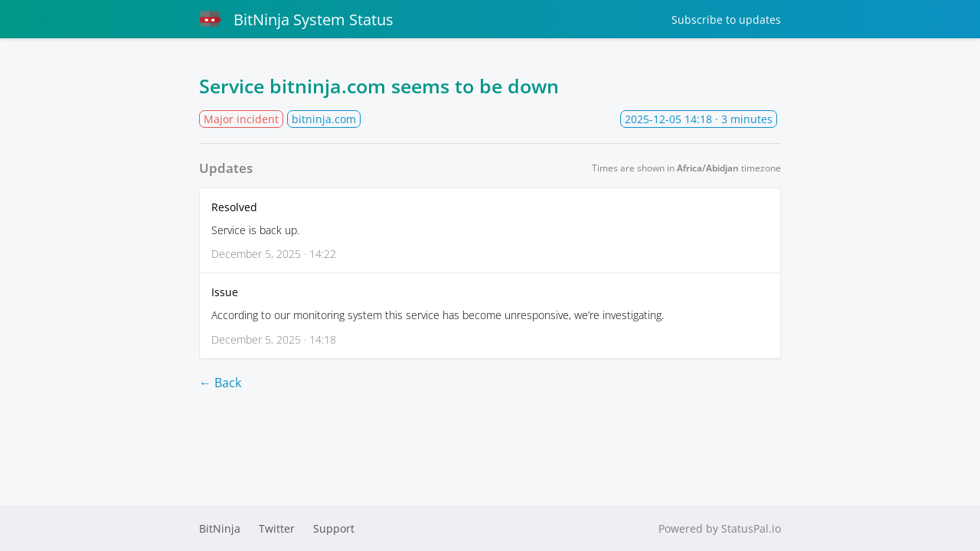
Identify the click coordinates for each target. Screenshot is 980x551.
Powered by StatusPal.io (720, 528)
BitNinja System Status (296, 19)
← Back (220, 383)
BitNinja (220, 528)
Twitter (277, 528)
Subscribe (726, 20)
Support (334, 528)
